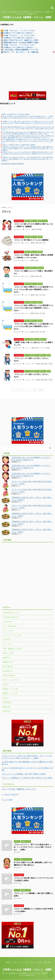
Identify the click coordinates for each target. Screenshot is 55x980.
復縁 (37, 276)
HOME (8, 962)
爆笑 (46, 364)
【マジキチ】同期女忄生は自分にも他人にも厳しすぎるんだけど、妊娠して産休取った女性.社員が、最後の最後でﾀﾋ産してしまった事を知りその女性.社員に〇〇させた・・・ (27, 137)
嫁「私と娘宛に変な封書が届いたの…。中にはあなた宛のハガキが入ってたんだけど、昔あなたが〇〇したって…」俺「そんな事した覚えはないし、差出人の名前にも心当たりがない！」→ (27, 128)
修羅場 (34, 229)
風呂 (44, 295)
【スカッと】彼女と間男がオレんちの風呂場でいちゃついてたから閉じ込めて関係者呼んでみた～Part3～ (33, 289)
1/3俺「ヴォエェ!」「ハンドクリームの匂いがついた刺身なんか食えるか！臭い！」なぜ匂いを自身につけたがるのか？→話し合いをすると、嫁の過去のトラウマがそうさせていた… (27, 154)
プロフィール (16, 962)
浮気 (44, 243)
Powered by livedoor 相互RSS (12, 164)
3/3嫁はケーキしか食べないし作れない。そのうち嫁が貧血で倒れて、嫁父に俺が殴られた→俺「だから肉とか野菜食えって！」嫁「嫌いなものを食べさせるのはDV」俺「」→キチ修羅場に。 (27, 159)
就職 (43, 364)
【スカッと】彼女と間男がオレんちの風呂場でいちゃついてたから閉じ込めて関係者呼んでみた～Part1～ (33, 326)
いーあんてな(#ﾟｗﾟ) (10, 794)
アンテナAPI (7, 800)
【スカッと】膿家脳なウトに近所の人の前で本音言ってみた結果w (27, 778)
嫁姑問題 (39, 229)
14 (34, 390)
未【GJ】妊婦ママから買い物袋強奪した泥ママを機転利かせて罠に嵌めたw (27, 763)
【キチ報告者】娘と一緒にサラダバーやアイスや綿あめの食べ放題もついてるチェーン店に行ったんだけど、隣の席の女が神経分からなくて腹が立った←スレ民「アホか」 (27, 133)
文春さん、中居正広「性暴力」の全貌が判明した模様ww (19, 145)
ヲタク (34, 364)
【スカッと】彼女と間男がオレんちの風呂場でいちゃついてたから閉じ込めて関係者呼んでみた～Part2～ (33, 308)
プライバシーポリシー (29, 962)
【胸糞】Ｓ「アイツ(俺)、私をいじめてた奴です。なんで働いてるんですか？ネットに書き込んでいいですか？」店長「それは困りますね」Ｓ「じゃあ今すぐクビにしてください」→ (27, 123)
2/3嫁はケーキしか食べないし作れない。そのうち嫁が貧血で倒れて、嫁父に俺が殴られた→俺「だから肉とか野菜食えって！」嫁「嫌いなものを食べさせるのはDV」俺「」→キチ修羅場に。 (27, 148)
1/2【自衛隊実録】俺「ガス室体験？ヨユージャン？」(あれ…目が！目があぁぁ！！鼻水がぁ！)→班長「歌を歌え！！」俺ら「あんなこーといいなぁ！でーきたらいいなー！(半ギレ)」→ (27, 141)
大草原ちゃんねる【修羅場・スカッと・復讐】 (28, 17)
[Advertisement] (27, 69)
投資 (41, 243)
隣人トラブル (41, 348)
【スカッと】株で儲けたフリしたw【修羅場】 (32, 240)
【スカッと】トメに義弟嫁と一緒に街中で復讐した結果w (24, 774)
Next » (41, 390)
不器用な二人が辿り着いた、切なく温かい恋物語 (15, 114)
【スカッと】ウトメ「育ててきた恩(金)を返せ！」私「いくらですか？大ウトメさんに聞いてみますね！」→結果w (27, 757)
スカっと (28, 229)
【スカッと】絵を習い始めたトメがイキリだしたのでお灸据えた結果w (27, 769)
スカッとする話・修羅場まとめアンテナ (19, 789)
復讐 (37, 243)
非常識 (47, 348)
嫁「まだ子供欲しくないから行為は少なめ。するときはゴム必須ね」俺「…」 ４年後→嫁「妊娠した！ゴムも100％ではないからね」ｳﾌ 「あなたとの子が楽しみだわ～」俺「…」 (27, 117)
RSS (40, 962)
